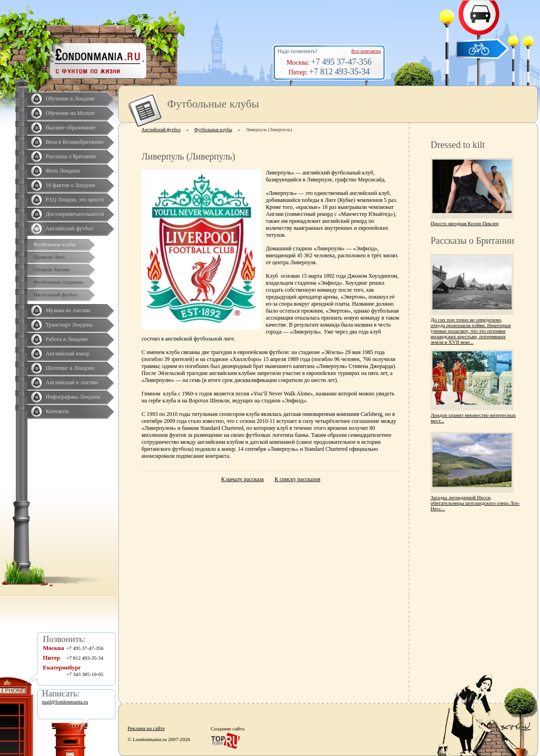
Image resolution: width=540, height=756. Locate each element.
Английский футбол (69, 228)
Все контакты (366, 51)
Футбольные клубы (55, 244)
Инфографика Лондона (73, 397)
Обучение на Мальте (70, 113)
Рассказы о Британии (71, 156)
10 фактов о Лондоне (71, 185)
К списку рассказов (297, 479)
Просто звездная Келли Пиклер (465, 223)
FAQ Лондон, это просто (75, 200)
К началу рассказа (243, 479)
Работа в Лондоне (67, 339)
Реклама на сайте (146, 728)
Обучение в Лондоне (70, 99)
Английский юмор (67, 354)
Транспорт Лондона (69, 325)
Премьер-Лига (49, 257)
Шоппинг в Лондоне (70, 368)
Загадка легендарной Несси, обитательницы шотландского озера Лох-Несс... (475, 503)
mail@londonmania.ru (65, 702)
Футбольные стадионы (58, 282)
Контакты (57, 411)
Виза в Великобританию (74, 142)
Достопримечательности (75, 214)
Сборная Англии (52, 269)
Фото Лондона (63, 171)
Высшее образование (71, 127)
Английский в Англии (72, 382)
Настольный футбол (55, 294)
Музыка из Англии (68, 310)
